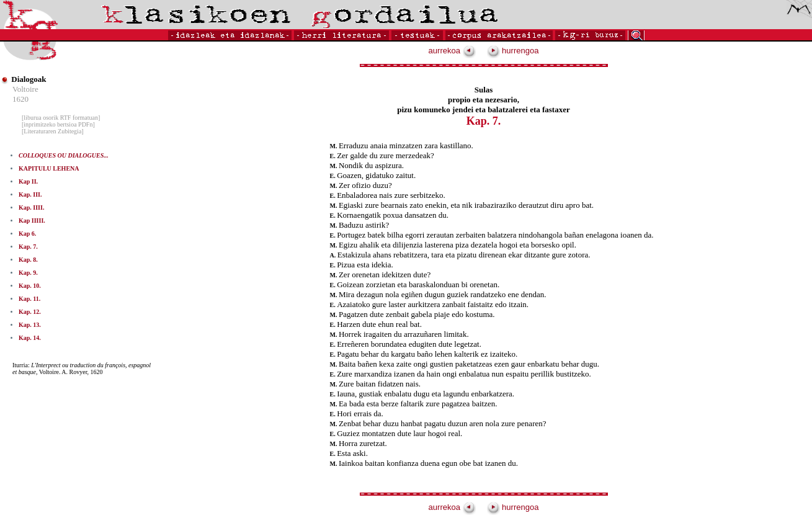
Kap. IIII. (31, 208)
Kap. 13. (30, 325)
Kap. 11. (29, 299)
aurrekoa (452, 51)
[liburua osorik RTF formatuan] (61, 118)
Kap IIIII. (32, 221)
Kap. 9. (28, 273)
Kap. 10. (30, 286)
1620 (20, 99)
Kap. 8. (28, 260)
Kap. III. (30, 194)
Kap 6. (27, 234)
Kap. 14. (30, 338)
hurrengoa (513, 51)
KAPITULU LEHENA (49, 168)
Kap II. (28, 181)
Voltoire (25, 89)
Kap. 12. (30, 312)
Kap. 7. (28, 247)
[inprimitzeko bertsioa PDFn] (58, 124)
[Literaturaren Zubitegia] (53, 131)
